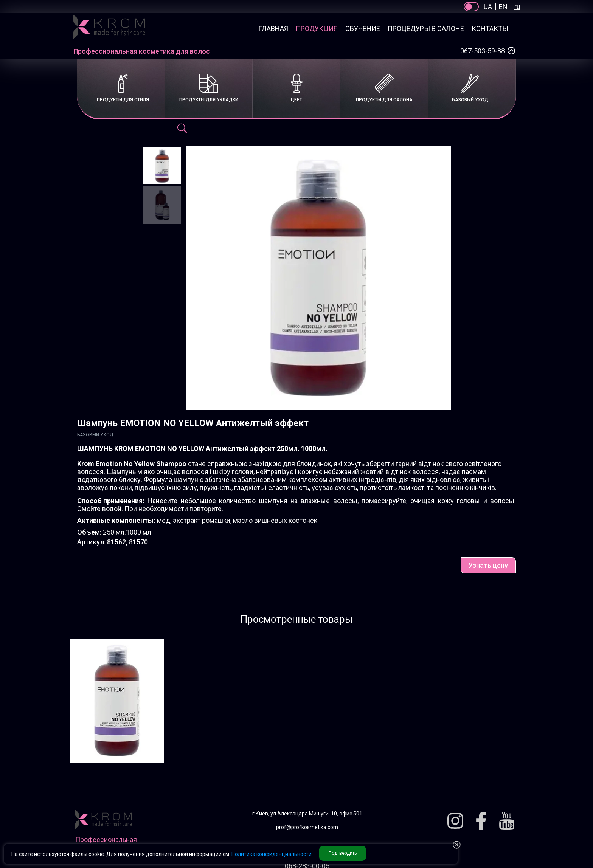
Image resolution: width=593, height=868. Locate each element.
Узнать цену (488, 565)
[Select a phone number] (511, 51)
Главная (273, 29)
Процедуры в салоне (426, 29)
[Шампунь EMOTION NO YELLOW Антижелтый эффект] (162, 166)
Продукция (317, 29)
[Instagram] (455, 821)
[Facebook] (481, 821)
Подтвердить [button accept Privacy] (343, 853)
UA (488, 7)
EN (503, 7)
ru (517, 7)
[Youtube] (507, 821)
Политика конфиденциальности (272, 854)
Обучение (363, 29)
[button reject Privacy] (457, 845)
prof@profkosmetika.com (307, 827)
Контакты (490, 29)
